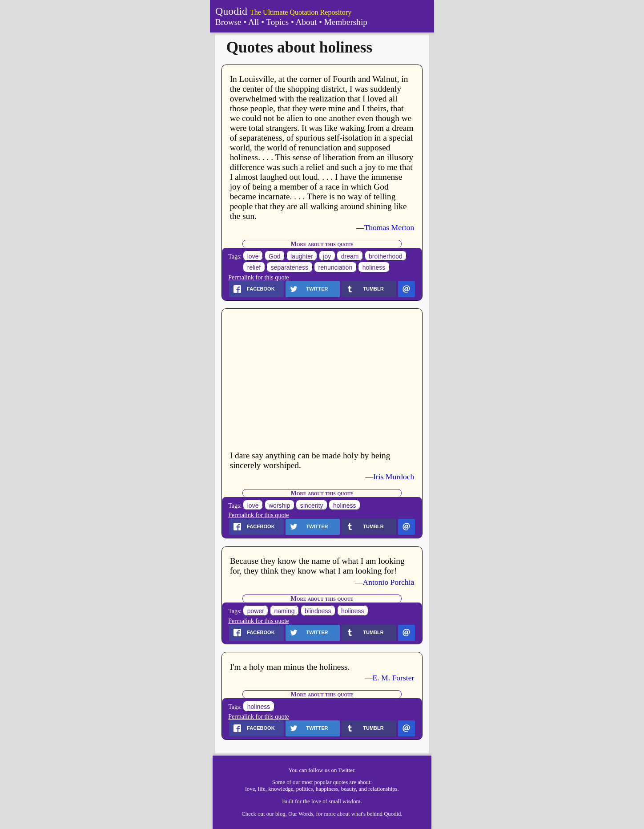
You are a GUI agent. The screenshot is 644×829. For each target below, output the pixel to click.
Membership (346, 22)
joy (327, 256)
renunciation (336, 267)
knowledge (281, 789)
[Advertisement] (322, 381)
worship (280, 505)
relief (254, 267)
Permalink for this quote (258, 277)
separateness (290, 267)
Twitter (346, 770)
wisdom (352, 801)
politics (305, 789)
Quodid (231, 11)
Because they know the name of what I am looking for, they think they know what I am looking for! (317, 566)
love (253, 256)
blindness (318, 611)
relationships (383, 789)
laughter (302, 256)
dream (350, 256)
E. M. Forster (394, 678)
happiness (327, 789)
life (262, 789)
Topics (277, 22)
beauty (348, 789)
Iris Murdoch (394, 477)
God (275, 256)
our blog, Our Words (290, 814)
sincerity (312, 505)
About (306, 22)
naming (284, 611)
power (256, 611)
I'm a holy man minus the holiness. (290, 667)
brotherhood (386, 256)
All (254, 22)
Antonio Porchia (389, 582)
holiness (374, 267)
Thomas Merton (389, 227)
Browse (228, 22)
